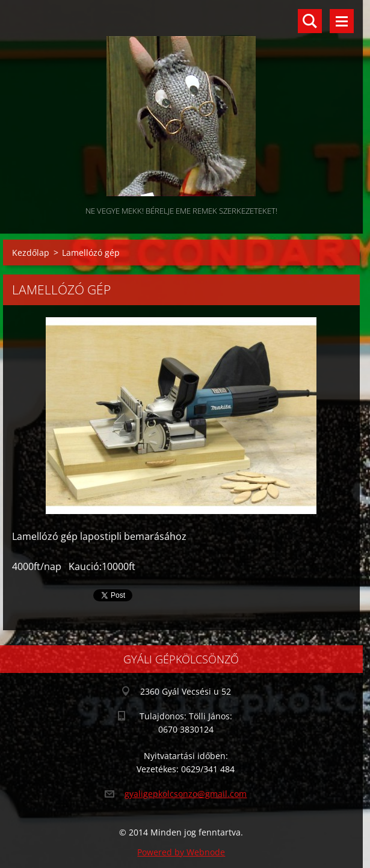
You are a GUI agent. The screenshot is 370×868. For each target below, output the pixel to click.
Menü (342, 21)
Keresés (310, 21)
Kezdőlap (31, 253)
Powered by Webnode (181, 852)
